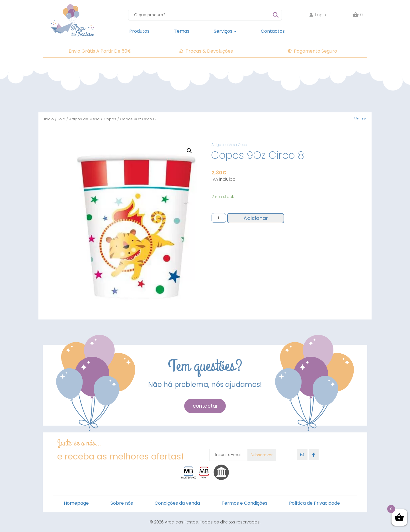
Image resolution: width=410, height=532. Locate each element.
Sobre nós (122, 503)
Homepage (76, 503)
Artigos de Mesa (84, 119)
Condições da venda (177, 503)
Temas (182, 31)
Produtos (139, 31)
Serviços (225, 31)
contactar (205, 406)
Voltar (360, 119)
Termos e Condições (244, 503)
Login (318, 15)
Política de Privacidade (314, 503)
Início (49, 119)
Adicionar (256, 218)
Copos (110, 119)
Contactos (273, 31)
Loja (61, 119)
